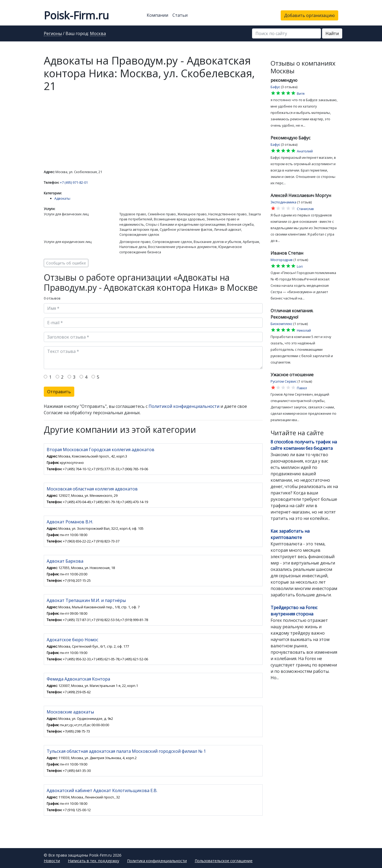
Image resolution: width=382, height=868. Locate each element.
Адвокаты (62, 198)
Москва (98, 34)
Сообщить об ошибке (66, 263)
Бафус (275, 87)
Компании (157, 15)
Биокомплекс (281, 324)
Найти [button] (332, 33)
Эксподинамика (283, 202)
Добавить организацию (309, 15)
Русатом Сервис (284, 381)
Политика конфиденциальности (157, 861)
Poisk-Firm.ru (76, 15)
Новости (52, 861)
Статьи (180, 15)
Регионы (53, 34)
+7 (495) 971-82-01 (74, 182)
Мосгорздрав (282, 260)
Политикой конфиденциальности (184, 406)
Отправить (59, 392)
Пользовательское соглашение (224, 861)
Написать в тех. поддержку (94, 861)
